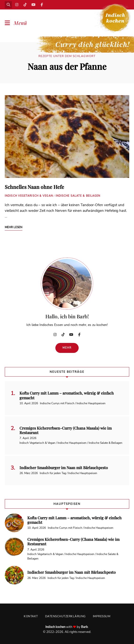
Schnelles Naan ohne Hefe (34, 187)
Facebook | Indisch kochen (42, 5)
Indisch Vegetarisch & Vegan (29, 196)
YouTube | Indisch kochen (33, 5)
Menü (20, 23)
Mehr (67, 348)
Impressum (102, 616)
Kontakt (31, 616)
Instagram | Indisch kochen (17, 5)
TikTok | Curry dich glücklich (25, 5)
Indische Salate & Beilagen (78, 196)
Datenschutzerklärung (65, 616)
